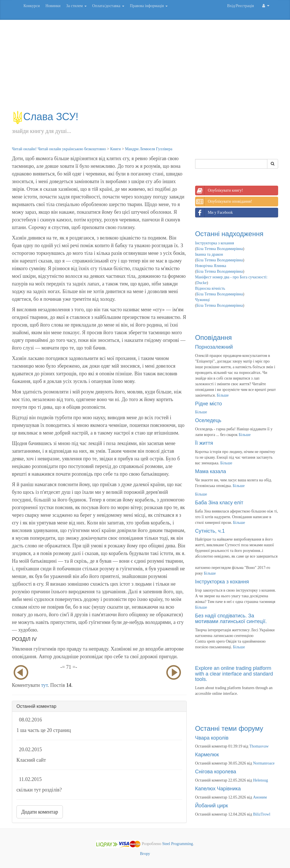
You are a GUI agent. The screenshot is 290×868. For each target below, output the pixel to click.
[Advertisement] (145, 68)
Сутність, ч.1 (210, 531)
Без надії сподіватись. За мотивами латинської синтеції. (231, 619)
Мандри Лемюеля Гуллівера (149, 149)
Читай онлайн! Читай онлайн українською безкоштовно (59, 149)
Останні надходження (229, 234)
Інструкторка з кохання (215, 243)
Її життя (204, 443)
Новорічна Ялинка (211, 266)
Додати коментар (40, 812)
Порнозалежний (214, 347)
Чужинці (202, 300)
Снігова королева (216, 772)
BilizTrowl (262, 814)
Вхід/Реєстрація (240, 6)
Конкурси (32, 6)
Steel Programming (178, 844)
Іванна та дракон (209, 254)
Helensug (260, 780)
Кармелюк (207, 755)
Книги (116, 149)
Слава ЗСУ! (45, 117)
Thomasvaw (259, 746)
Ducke (201, 283)
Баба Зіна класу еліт (219, 503)
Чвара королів (212, 738)
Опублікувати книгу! (219, 190)
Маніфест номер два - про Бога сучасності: (231, 277)
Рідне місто (209, 404)
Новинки (53, 6)
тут (44, 685)
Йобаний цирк (212, 806)
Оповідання (214, 337)
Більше (223, 395)
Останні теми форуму (229, 728)
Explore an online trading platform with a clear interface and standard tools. (234, 674)
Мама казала (211, 471)
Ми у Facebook (214, 213)
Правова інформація (149, 6)
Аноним (260, 797)
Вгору (145, 854)
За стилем (76, 6)
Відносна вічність (210, 288)
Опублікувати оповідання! (224, 202)
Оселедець (208, 420)
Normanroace (264, 763)
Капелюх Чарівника (218, 789)
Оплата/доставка (108, 6)
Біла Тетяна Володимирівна (219, 249)
